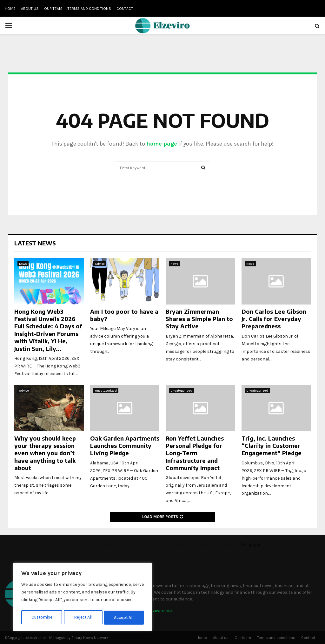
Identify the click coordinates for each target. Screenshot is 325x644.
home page (162, 144)
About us (30, 9)
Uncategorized (106, 391)
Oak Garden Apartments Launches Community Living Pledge (125, 446)
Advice (100, 264)
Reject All (84, 617)
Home (10, 9)
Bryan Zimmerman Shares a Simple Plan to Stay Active (199, 319)
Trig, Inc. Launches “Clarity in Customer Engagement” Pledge (272, 446)
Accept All (124, 617)
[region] (83, 598)
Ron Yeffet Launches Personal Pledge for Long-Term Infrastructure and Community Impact (195, 453)
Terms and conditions (89, 9)
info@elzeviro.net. (155, 610)
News (23, 264)
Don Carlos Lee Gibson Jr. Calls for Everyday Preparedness (274, 319)
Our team (53, 9)
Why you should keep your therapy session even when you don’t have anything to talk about (45, 453)
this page (250, 545)
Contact (125, 9)
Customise (42, 617)
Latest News (35, 243)
